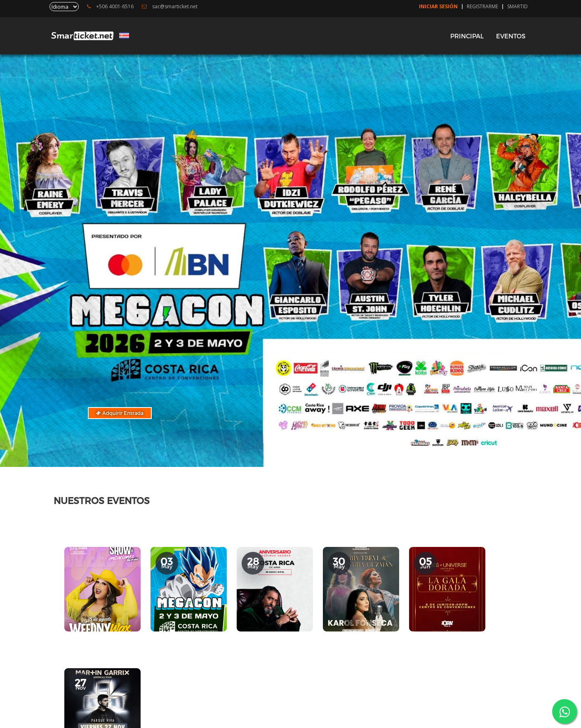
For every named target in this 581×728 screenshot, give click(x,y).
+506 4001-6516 (110, 7)
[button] (274, 450)
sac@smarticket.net (170, 7)
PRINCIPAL (467, 36)
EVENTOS (511, 36)
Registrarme (482, 7)
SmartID (517, 7)
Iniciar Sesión (438, 7)
